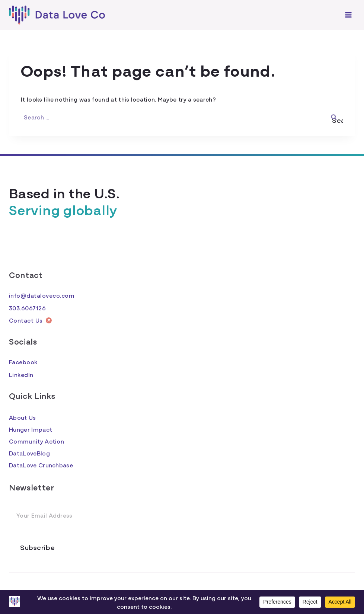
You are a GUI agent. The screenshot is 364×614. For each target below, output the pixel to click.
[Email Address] (182, 515)
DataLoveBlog (29, 453)
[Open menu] (348, 15)
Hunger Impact (31, 429)
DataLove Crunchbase (41, 465)
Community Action (36, 441)
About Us (23, 417)
